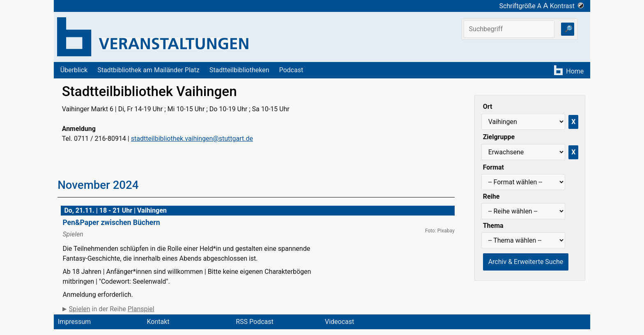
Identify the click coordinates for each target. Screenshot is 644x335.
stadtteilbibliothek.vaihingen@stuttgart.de (192, 139)
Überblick (74, 70)
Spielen (80, 309)
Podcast (291, 70)
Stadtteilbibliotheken (239, 70)
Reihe (491, 196)
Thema (493, 226)
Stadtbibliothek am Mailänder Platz (148, 70)
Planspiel (141, 309)
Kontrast (567, 6)
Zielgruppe (499, 137)
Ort (488, 107)
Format (493, 167)
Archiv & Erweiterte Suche (526, 262)
